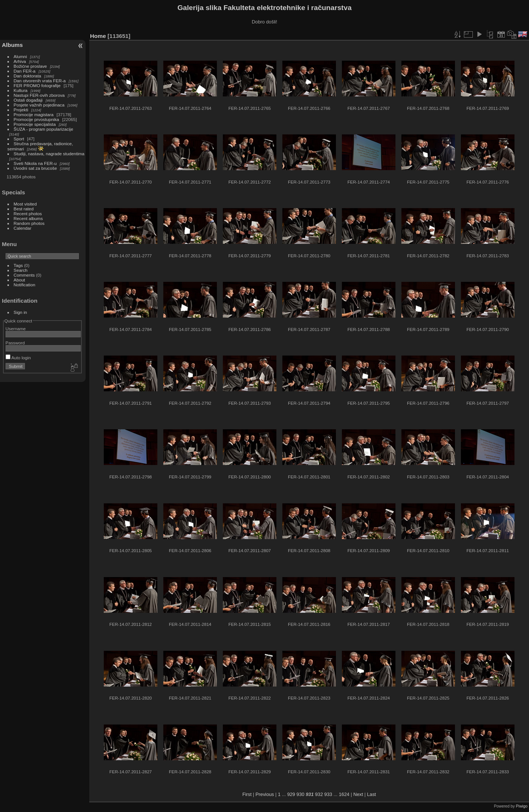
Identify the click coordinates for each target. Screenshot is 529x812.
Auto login (18, 358)
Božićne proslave (31, 66)
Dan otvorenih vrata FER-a (40, 81)
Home (98, 36)
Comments (24, 275)
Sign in (20, 312)
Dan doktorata (28, 76)
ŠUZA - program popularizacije (44, 129)
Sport (19, 139)
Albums (12, 45)
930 (300, 794)
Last (371, 794)
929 (291, 794)
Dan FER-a (25, 71)
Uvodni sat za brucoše (35, 168)
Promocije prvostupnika (36, 119)
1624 (344, 794)
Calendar (23, 228)
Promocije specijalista (35, 124)
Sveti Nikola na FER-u (35, 163)
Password (15, 343)
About (20, 280)
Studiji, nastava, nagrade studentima (49, 154)
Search (21, 270)
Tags (18, 265)
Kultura (21, 90)
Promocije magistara (34, 114)
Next (358, 794)
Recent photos (28, 214)
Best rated (24, 209)
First (247, 794)
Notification (25, 285)
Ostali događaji (28, 100)
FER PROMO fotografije (37, 85)
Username (16, 329)
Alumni (20, 56)
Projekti (21, 110)
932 (319, 794)
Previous (265, 794)
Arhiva (20, 61)
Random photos (29, 223)
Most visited (25, 204)
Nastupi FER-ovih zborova (39, 95)
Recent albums (28, 218)
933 (328, 794)
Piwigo (522, 806)
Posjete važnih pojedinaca (39, 105)
